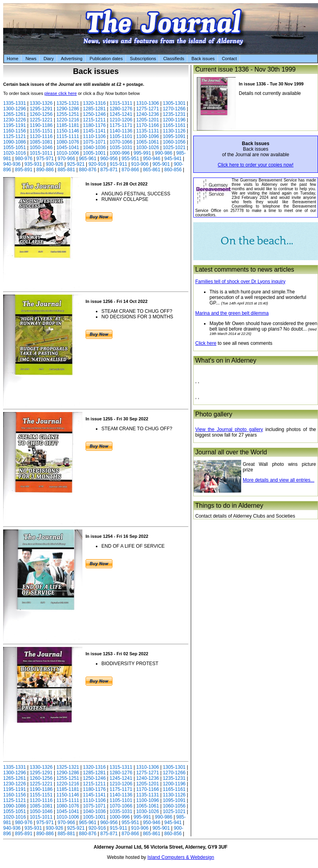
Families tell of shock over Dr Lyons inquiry (240, 282)
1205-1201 (148, 120)
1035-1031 (121, 148)
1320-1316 (94, 103)
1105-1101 (121, 136)
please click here (61, 93)
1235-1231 (174, 114)
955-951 (130, 159)
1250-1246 (94, 114)
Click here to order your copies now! (256, 165)
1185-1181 (68, 125)
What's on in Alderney (226, 360)
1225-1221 (41, 120)
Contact (229, 59)
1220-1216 (68, 120)
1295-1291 (41, 109)
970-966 (67, 159)
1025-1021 (174, 148)
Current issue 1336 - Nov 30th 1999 (245, 69)
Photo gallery (214, 414)
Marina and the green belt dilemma (232, 313)
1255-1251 (68, 114)
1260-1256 (41, 114)
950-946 (152, 159)
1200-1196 (174, 120)
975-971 (45, 159)
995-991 (142, 153)
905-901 (161, 164)
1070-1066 (121, 142)
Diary (49, 59)
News (31, 59)
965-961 (88, 159)
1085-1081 (41, 142)
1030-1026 (148, 148)
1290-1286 (68, 109)
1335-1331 (14, 103)
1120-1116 (41, 136)
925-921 (76, 164)
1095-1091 (174, 136)
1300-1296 (14, 109)
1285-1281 (94, 109)
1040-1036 (94, 148)
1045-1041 (68, 148)
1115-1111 (68, 136)
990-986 (164, 153)
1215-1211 (94, 120)
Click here (206, 343)
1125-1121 (14, 136)
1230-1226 (14, 120)
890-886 (45, 170)
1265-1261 (14, 114)
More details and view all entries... (279, 480)
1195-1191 (14, 125)
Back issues (203, 59)
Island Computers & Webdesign (181, 857)
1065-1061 (148, 142)
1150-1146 (68, 131)
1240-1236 (148, 114)
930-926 (55, 164)
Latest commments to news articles (245, 269)
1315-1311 (121, 103)
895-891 (24, 170)
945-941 (173, 159)
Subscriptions (143, 59)
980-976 (24, 159)
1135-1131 (148, 131)
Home (12, 59)
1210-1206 (121, 120)
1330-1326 (41, 103)
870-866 (130, 170)
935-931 (33, 164)
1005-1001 (94, 153)
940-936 (12, 164)
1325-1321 (68, 103)
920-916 (97, 164)
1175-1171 (121, 125)
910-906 (140, 164)
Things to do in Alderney (229, 506)
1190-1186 (41, 125)
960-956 (109, 159)
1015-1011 (41, 153)
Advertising (72, 59)
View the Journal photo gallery (229, 429)
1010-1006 (68, 153)
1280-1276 (121, 109)
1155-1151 (41, 131)
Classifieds (174, 59)
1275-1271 (148, 109)
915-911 (118, 164)
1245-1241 (121, 114)
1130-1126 (174, 131)
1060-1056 (174, 142)
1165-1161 (174, 125)
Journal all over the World (231, 452)
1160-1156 (14, 131)
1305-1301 (174, 103)
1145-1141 (94, 131)
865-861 (152, 170)
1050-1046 (41, 148)
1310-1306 (148, 103)
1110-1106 (94, 136)
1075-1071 (94, 142)
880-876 (88, 170)
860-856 (173, 170)
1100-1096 (148, 136)
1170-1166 (148, 125)
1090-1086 (14, 142)
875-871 (109, 170)
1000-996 (120, 153)
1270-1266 (174, 109)
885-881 (67, 170)
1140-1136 (121, 131)
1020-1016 (14, 153)
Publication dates (106, 59)
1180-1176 (94, 125)
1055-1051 (14, 148)
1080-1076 (68, 142)
